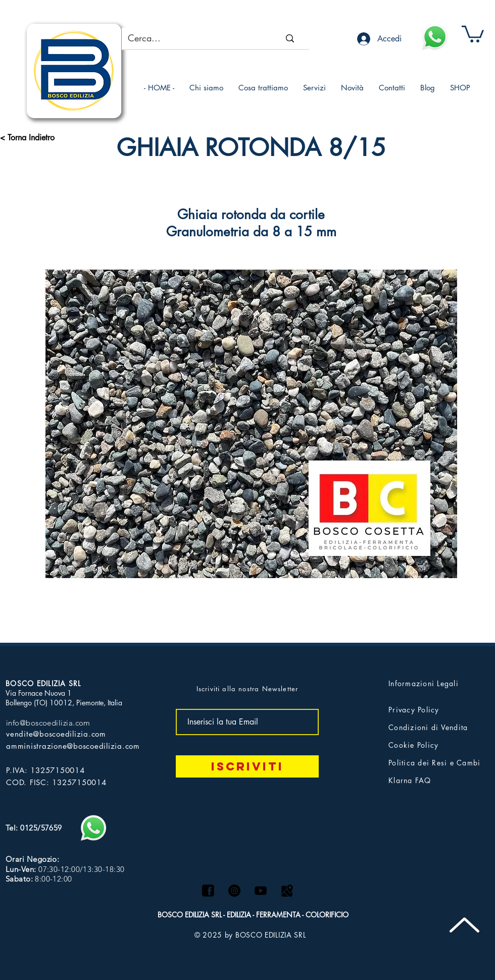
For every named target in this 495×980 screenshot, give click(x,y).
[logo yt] (261, 891)
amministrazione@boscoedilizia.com (73, 746)
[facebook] (208, 891)
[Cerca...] (189, 38)
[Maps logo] (287, 891)
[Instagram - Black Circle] (234, 891)
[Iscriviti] (247, 766)
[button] (473, 33)
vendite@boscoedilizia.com (56, 734)
